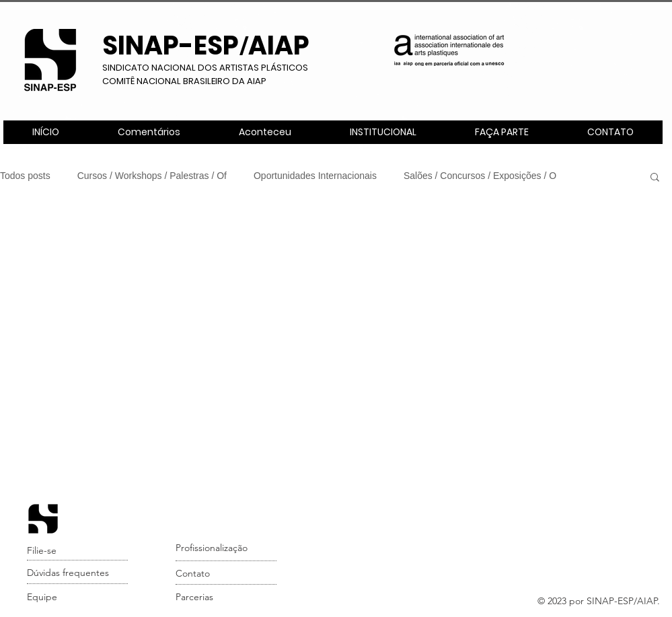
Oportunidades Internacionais (315, 176)
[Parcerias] (227, 597)
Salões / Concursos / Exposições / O (480, 176)
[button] (383, 132)
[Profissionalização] (227, 548)
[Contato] (227, 574)
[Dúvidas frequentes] (78, 573)
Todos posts (25, 176)
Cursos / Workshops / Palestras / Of (152, 176)
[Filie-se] (78, 551)
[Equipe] (78, 597)
